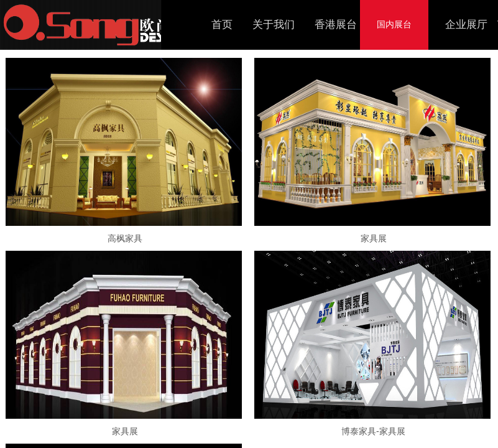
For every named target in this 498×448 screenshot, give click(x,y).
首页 (222, 25)
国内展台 (394, 25)
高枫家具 (125, 238)
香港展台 (336, 25)
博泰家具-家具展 (373, 431)
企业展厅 (466, 25)
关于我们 (274, 25)
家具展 (374, 238)
